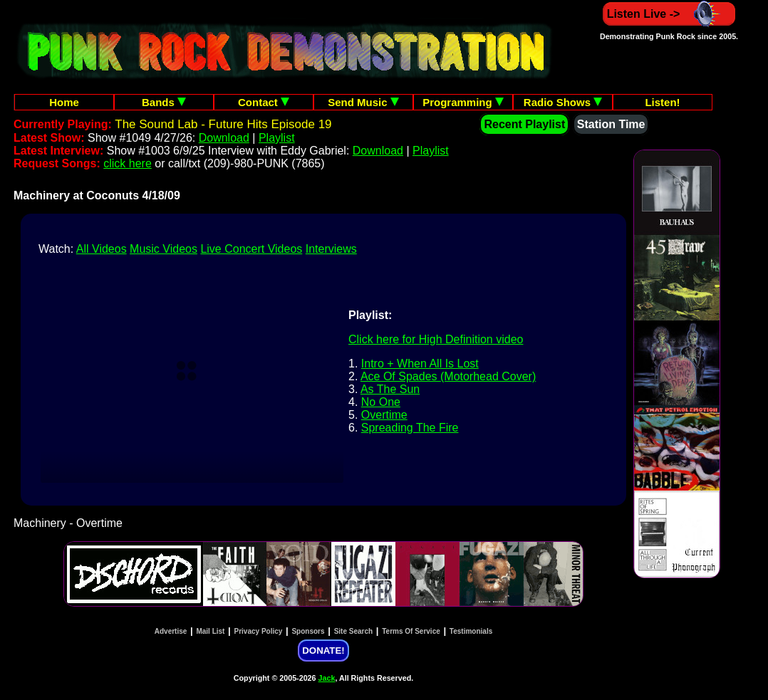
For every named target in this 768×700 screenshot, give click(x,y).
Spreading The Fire (410, 428)
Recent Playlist (524, 124)
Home (64, 102)
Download (224, 138)
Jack (327, 678)
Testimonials (471, 631)
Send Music (363, 102)
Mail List (210, 631)
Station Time (611, 124)
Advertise (171, 631)
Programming (463, 102)
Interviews (331, 249)
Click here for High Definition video (436, 339)
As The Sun (390, 389)
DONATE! (323, 651)
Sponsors (308, 631)
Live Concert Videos (251, 249)
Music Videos (164, 249)
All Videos (102, 249)
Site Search (353, 631)
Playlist (277, 138)
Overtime (384, 415)
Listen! (662, 102)
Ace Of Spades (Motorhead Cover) (448, 376)
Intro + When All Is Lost (420, 364)
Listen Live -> (669, 14)
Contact (264, 102)
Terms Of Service (411, 631)
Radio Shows (563, 102)
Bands (164, 102)
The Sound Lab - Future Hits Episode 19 (223, 124)
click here (128, 163)
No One (381, 402)
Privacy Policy (259, 631)
